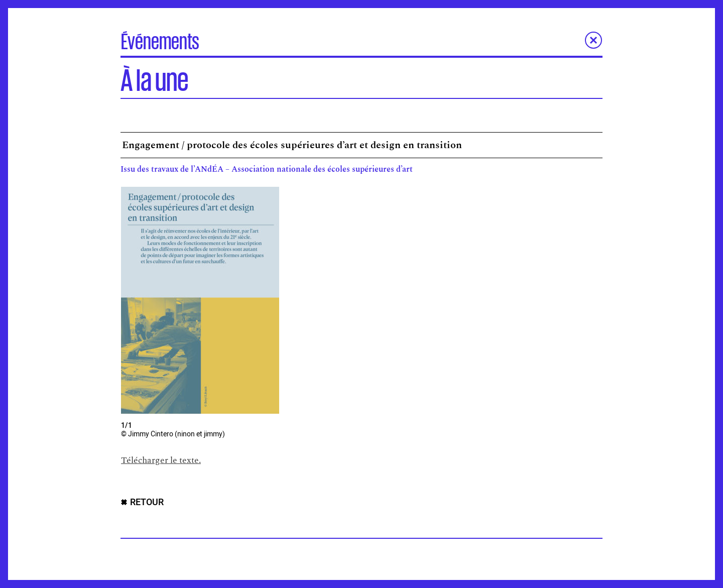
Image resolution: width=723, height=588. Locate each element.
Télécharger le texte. (161, 460)
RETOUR (147, 502)
